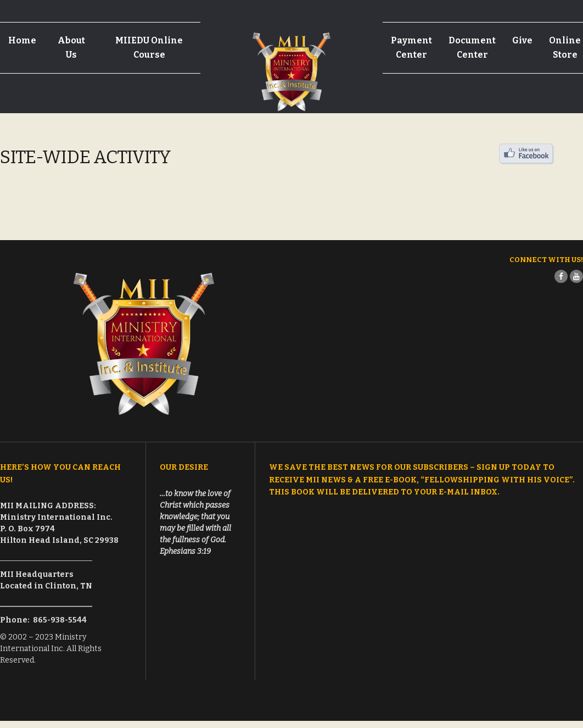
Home (22, 40)
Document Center (472, 48)
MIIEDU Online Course (149, 48)
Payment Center (411, 48)
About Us (71, 48)
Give (522, 40)
